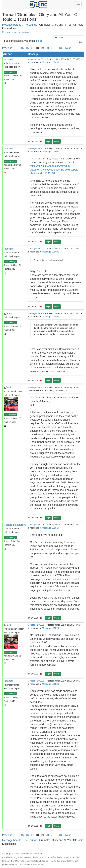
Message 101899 (36, 59)
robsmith (9, 59)
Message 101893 (50, 62)
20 (47, 48)
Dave (9, 314)
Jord (8, 387)
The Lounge (30, 25)
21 (52, 48)
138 (61, 48)
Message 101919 (36, 387)
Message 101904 (36, 313)
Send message (10, 72)
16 (27, 48)
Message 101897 (50, 317)
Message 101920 (36, 525)
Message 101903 (36, 249)
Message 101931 (36, 681)
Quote (57, 141)
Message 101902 (36, 148)
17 (32, 48)
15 (22, 48)
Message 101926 (50, 684)
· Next (67, 48)
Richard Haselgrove (15, 525)
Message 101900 (50, 151)
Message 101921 (36, 625)
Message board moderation (15, 32)
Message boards (12, 25)
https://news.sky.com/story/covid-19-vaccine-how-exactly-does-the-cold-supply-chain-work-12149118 (54, 170)
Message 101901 (50, 252)
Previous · (8, 48)
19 (42, 48)
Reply (48, 141)
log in (39, 41)
